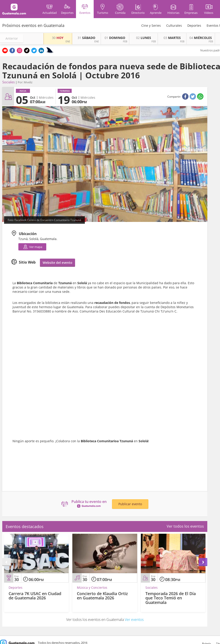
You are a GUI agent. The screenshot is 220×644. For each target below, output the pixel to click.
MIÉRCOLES (201, 38)
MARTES (172, 38)
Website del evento (57, 263)
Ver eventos (134, 620)
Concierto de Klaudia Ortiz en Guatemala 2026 (102, 596)
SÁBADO (86, 38)
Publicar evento (130, 504)
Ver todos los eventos (185, 526)
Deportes (194, 25)
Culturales (174, 25)
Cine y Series (151, 25)
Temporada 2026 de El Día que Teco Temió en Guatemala (171, 598)
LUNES (144, 38)
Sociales (9, 82)
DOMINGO (115, 38)
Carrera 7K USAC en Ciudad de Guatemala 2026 (35, 596)
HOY (58, 38)
